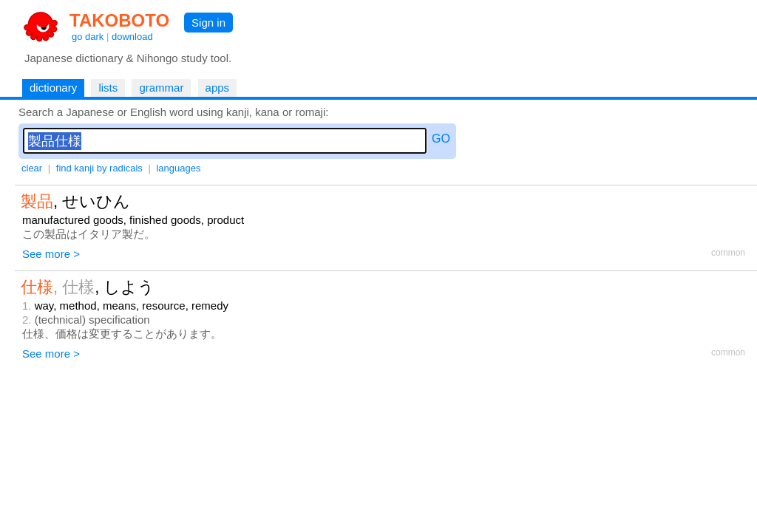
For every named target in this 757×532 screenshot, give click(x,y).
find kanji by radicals (99, 168)
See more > (51, 254)
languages (178, 168)
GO (441, 139)
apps (218, 88)
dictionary (53, 88)
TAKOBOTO (119, 20)
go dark (88, 37)
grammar (161, 88)
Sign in (208, 23)
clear (32, 168)
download (132, 37)
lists (108, 88)
